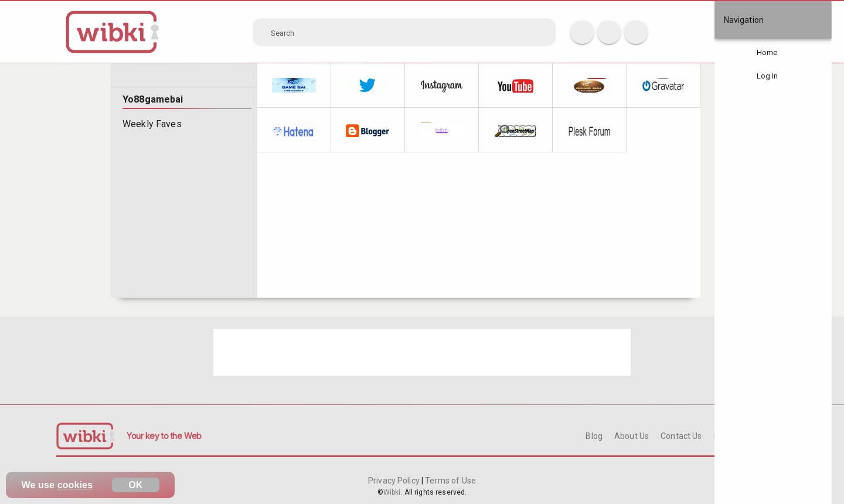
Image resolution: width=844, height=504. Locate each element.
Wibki (392, 492)
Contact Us (681, 436)
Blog (594, 436)
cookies (75, 485)
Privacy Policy (395, 481)
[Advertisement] (422, 352)
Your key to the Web (164, 436)
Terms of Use (450, 481)
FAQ (722, 436)
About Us (632, 436)
